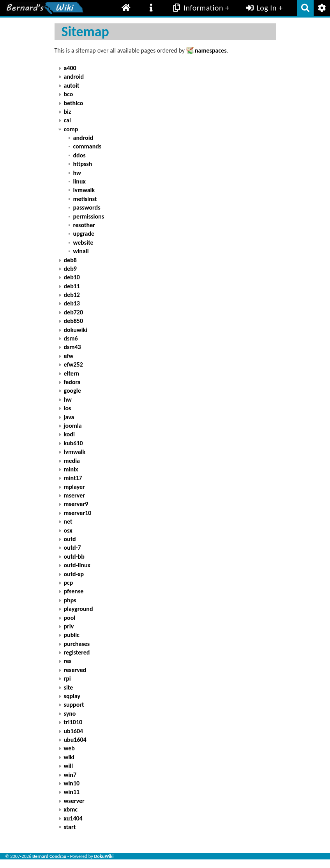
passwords (87, 207)
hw (77, 173)
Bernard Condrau (49, 856)
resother (84, 225)
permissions (89, 216)
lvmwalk (84, 190)
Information (198, 8)
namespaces (211, 50)
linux (79, 181)
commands (87, 146)
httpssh (83, 164)
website (83, 243)
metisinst (85, 199)
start (70, 827)
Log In (260, 8)
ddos (79, 155)
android (83, 138)
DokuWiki (104, 856)
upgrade (84, 234)
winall (81, 251)
